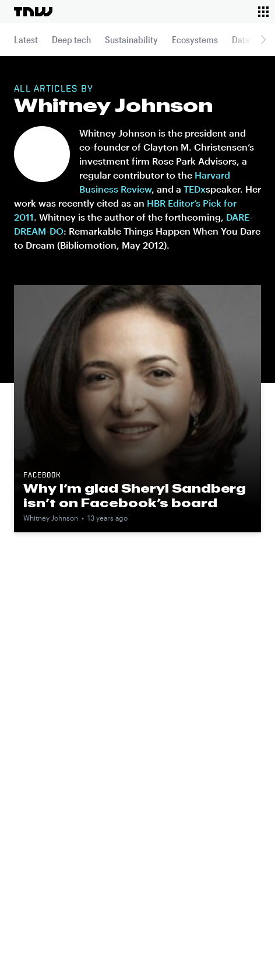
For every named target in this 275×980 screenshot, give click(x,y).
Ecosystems (195, 39)
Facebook (42, 476)
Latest (26, 39)
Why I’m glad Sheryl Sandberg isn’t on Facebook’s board (135, 495)
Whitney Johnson (51, 518)
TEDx (195, 189)
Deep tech (71, 39)
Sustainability (131, 39)
